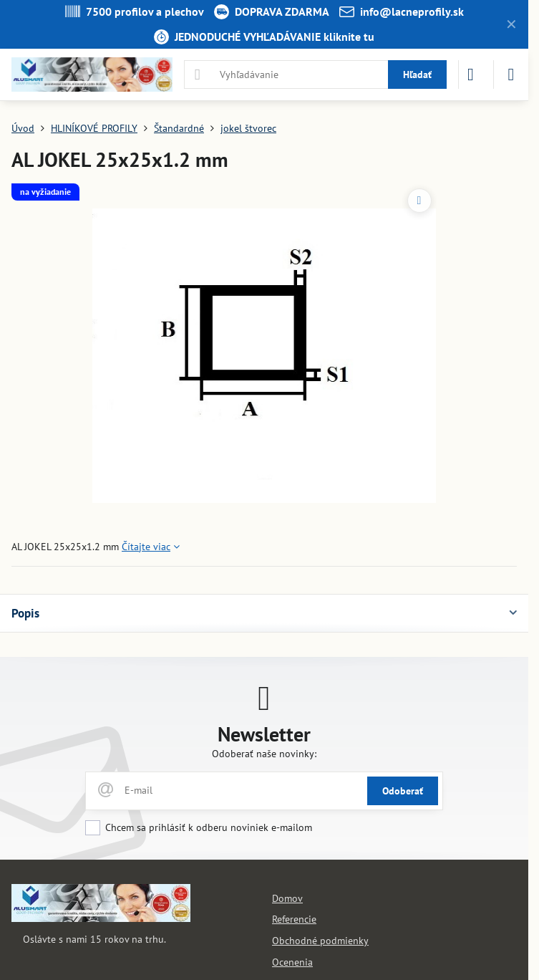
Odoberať (403, 791)
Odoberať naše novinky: (264, 754)
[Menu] (511, 75)
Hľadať (417, 75)
